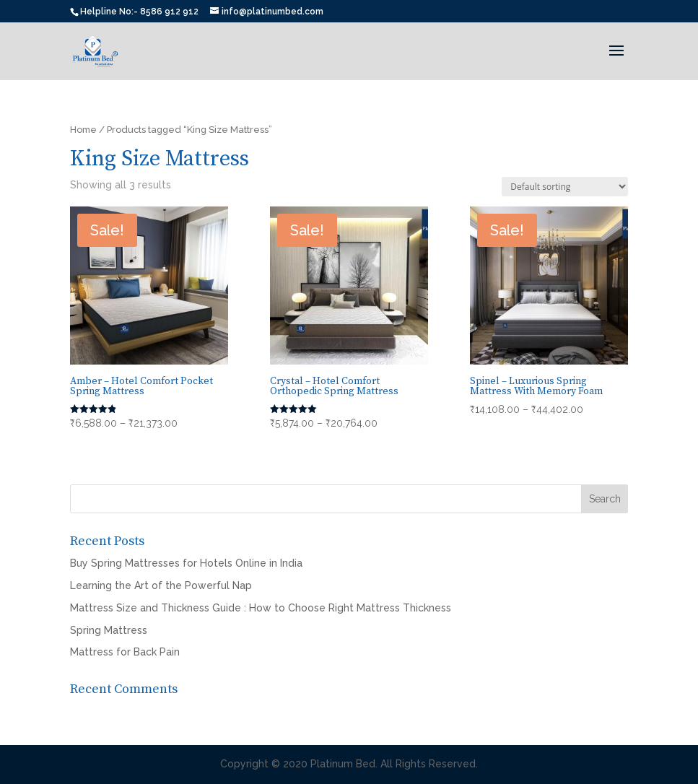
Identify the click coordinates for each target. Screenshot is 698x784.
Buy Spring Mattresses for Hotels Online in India (186, 563)
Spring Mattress (109, 630)
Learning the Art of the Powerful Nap (161, 585)
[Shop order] (565, 187)
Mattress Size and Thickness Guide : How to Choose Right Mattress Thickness (261, 608)
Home (83, 130)
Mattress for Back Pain (125, 652)
